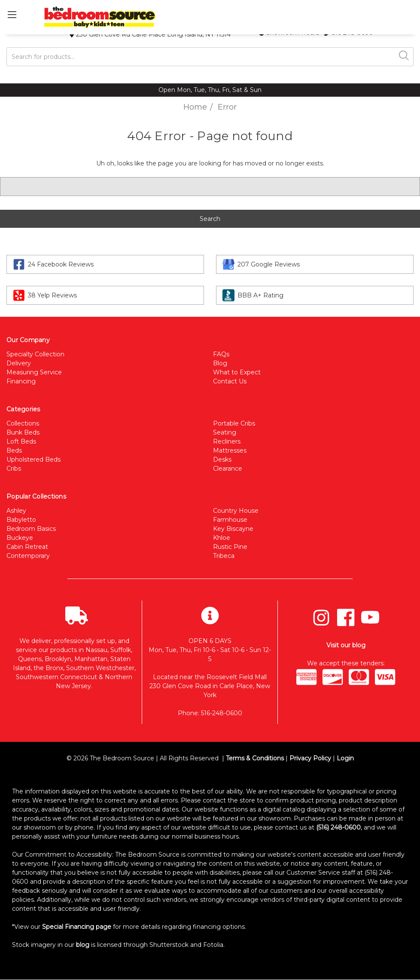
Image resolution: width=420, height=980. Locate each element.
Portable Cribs (234, 423)
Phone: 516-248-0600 (210, 713)
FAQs (221, 354)
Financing (21, 381)
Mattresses (230, 450)
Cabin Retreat (27, 547)
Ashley (16, 511)
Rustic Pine (230, 547)
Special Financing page (77, 927)
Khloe (222, 538)
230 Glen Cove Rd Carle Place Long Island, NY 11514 (150, 34)
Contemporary (28, 556)
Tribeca (224, 556)
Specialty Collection (35, 354)
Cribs (14, 469)
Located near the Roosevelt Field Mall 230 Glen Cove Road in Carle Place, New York (210, 686)
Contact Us (230, 381)
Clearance (228, 469)
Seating (225, 432)
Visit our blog (346, 645)
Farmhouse (230, 520)
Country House (236, 511)
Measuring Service (34, 372)
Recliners (227, 441)
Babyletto (21, 520)
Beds (14, 450)
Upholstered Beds (33, 459)
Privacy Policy (310, 758)
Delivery (19, 363)
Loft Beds (21, 441)
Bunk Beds (23, 432)
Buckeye (20, 538)
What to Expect (237, 372)
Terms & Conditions (255, 758)
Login (345, 758)
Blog (220, 363)
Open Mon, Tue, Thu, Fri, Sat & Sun (210, 90)
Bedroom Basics (31, 529)
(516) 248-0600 (338, 827)
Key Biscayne (233, 529)
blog (83, 945)
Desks (222, 459)
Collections (23, 423)
